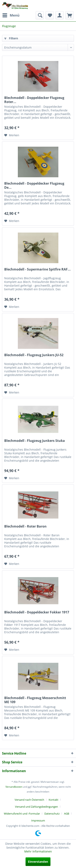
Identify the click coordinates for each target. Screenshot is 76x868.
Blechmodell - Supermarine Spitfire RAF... (37, 269)
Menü (11, 15)
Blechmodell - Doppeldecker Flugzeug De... (34, 185)
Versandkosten (14, 787)
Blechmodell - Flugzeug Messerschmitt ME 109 (35, 700)
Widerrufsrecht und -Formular (22, 814)
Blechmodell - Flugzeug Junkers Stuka (35, 441)
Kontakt (54, 800)
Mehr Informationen (38, 851)
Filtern (11, 38)
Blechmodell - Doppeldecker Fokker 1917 (37, 612)
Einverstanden (38, 862)
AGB (67, 814)
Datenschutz (52, 814)
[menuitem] (11, 15)
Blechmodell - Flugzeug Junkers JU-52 (34, 355)
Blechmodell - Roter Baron (25, 526)
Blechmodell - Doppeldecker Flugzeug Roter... (34, 100)
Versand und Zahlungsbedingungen (36, 807)
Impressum (38, 820)
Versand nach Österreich (29, 800)
